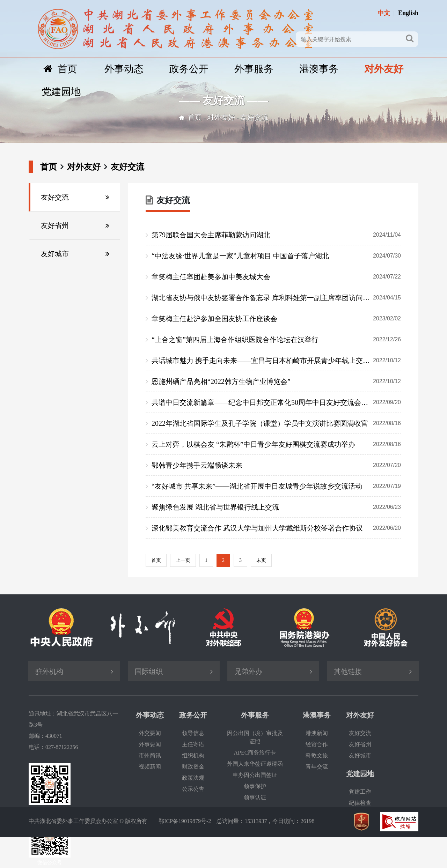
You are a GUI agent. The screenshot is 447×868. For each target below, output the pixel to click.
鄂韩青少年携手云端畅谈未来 (276, 465)
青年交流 (317, 767)
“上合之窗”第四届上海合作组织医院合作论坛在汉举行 (276, 340)
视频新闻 (150, 767)
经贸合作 (317, 744)
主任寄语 (193, 744)
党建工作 (360, 792)
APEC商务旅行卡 (255, 753)
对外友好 (384, 69)
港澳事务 (319, 69)
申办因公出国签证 (255, 775)
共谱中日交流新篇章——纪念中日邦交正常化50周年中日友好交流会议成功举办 (276, 402)
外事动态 (124, 69)
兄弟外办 (248, 672)
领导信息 (193, 733)
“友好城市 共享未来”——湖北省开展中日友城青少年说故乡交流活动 (276, 486)
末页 (261, 560)
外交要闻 (150, 733)
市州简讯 (150, 755)
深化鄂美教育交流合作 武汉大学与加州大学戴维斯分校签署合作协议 (276, 528)
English (408, 13)
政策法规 (193, 778)
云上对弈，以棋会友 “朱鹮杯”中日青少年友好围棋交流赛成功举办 (276, 444)
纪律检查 (360, 803)
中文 (384, 13)
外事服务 (254, 69)
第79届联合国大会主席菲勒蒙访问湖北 (276, 235)
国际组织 (149, 672)
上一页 (183, 560)
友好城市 (55, 254)
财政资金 (193, 767)
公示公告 (193, 789)
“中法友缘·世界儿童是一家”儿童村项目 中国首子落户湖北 (276, 256)
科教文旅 (317, 755)
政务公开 (189, 69)
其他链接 (348, 672)
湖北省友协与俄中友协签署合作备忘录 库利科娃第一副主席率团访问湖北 (276, 298)
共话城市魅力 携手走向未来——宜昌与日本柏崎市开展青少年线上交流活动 (276, 361)
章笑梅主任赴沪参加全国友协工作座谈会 (276, 319)
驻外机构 (49, 672)
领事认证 (255, 797)
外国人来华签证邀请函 (255, 764)
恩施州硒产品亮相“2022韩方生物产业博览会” (276, 381)
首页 (60, 69)
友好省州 (55, 225)
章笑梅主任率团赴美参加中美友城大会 (276, 277)
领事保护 (255, 786)
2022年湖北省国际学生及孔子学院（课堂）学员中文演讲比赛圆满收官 (276, 423)
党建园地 (61, 92)
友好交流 (254, 117)
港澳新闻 (317, 733)
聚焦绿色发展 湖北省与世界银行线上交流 (276, 507)
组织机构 (193, 755)
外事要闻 (150, 744)
